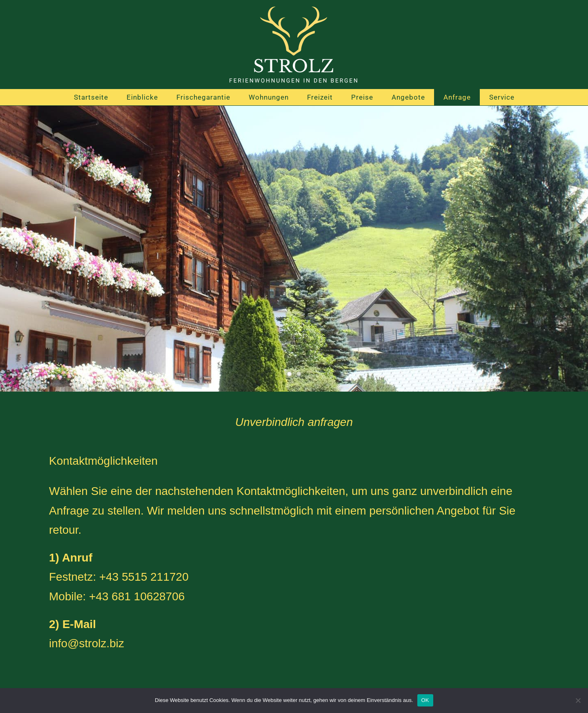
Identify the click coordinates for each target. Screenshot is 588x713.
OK (425, 700)
